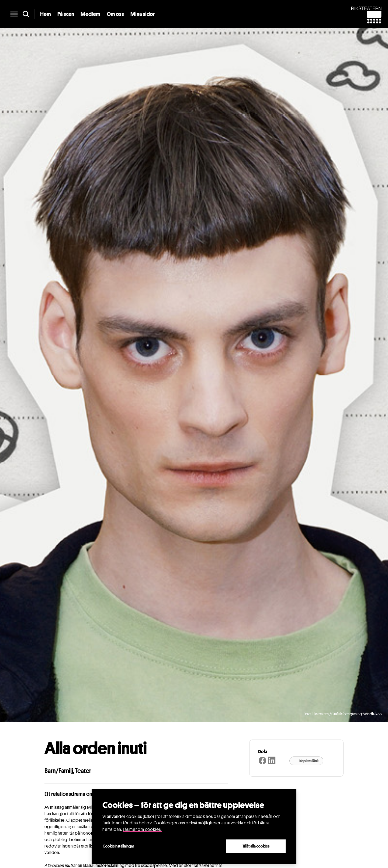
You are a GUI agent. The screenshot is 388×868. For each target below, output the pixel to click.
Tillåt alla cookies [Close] (256, 846)
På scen (66, 14)
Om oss (115, 14)
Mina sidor (143, 14)
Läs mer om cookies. (142, 829)
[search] (26, 14)
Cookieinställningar (118, 846)
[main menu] (14, 14)
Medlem (90, 14)
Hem (46, 14)
